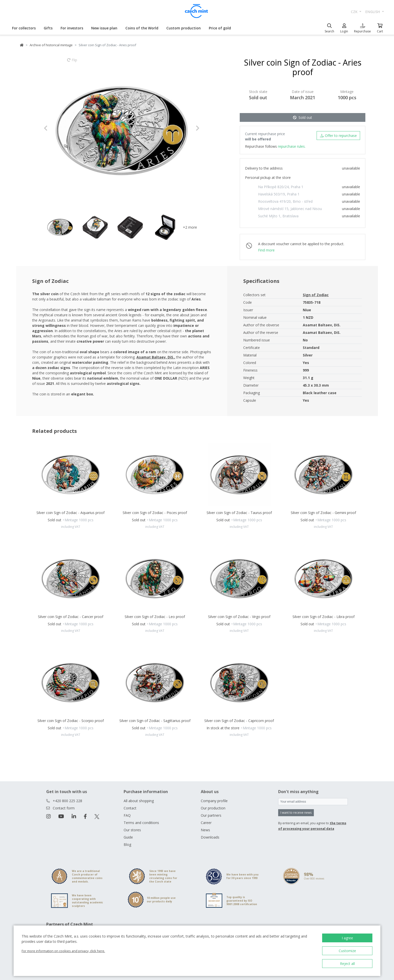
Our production (213, 808)
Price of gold (220, 28)
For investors (72, 28)
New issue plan (104, 28)
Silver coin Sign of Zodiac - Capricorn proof (239, 721)
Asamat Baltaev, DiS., (156, 357)
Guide (128, 837)
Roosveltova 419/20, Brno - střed (285, 201)
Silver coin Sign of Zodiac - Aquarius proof (70, 513)
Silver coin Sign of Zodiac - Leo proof (155, 617)
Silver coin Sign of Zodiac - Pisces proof (155, 513)
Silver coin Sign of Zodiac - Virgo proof (239, 617)
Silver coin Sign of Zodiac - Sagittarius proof (155, 721)
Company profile (214, 801)
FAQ (127, 815)
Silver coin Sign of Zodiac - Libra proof (324, 617)
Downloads (210, 837)
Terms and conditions (141, 823)
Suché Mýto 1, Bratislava (278, 216)
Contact (130, 808)
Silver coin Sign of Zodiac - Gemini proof (323, 513)
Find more (266, 250)
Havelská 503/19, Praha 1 (279, 194)
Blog (127, 844)
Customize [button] (347, 951)
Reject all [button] (347, 964)
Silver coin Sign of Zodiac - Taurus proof (239, 513)
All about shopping (139, 801)
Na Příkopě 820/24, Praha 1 (281, 187)
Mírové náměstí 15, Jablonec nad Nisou (290, 209)
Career (206, 823)
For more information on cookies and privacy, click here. (63, 951)
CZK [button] (355, 12)
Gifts (48, 28)
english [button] (373, 12)
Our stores (132, 830)
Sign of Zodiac (316, 295)
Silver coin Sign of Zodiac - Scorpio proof (71, 721)
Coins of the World (142, 28)
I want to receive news (296, 813)
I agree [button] (347, 938)
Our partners (211, 815)
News (205, 830)
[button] (55, 128)
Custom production (184, 28)
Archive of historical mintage (51, 45)
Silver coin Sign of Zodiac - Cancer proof (71, 617)
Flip (72, 62)
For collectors (24, 28)
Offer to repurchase (338, 136)
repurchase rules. (292, 146)
